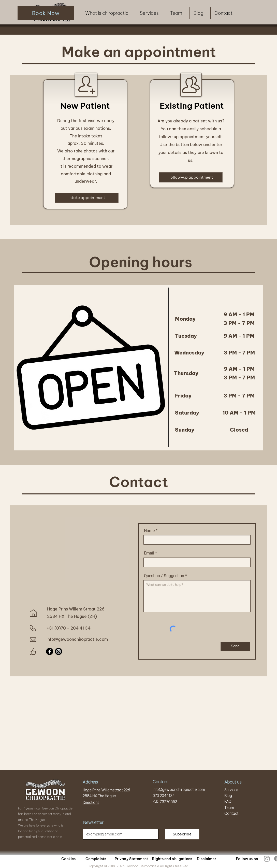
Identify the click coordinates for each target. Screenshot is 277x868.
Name (149, 531)
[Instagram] (59, 651)
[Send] (235, 646)
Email (149, 553)
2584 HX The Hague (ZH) (72, 616)
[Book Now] (46, 13)
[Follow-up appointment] (191, 177)
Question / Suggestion (164, 576)
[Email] (119, 834)
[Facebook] (50, 651)
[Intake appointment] (87, 198)
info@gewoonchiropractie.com (77, 639)
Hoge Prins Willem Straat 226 (76, 609)
